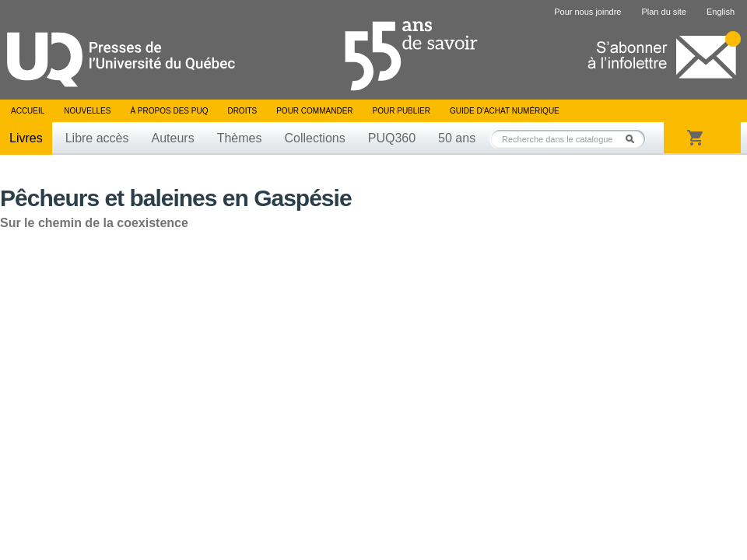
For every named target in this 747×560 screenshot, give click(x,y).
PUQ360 (392, 138)
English (721, 12)
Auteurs (173, 138)
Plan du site (663, 12)
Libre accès (97, 138)
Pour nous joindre (587, 12)
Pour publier (402, 111)
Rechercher (634, 139)
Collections (314, 138)
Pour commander (314, 111)
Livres (26, 138)
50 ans (457, 138)
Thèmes (240, 138)
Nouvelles (87, 111)
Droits (242, 111)
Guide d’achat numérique (505, 111)
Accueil (28, 111)
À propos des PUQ (169, 111)
